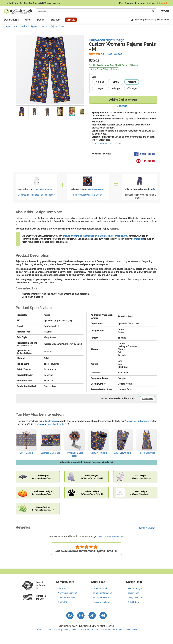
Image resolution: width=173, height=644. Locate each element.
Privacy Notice (70, 630)
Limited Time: (33, 3)
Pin (145, 161)
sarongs (39, 424)
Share (144, 154)
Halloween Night (97, 189)
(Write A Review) (147, 528)
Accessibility (132, 630)
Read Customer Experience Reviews (143, 3)
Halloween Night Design (107, 40)
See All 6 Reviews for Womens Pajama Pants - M (86, 548)
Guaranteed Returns (102, 597)
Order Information (101, 588)
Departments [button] (12, 20)
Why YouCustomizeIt (67, 593)
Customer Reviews (66, 597)
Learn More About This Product (106, 144)
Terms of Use (54, 630)
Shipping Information (102, 593)
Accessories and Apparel (137, 421)
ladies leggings (50, 421)
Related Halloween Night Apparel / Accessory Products (86, 462)
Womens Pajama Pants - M (49, 189)
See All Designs (135, 588)
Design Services (135, 597)
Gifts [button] (29, 20)
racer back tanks (56, 424)
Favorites (150, 20)
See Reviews (105, 54)
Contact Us (148, 399)
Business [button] (57, 20)
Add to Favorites (102, 154)
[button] (164, 11)
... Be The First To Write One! (111, 536)
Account (137, 20)
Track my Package (101, 602)
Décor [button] (42, 20)
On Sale (71, 20)
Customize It (123, 106)
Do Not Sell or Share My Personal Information (101, 630)
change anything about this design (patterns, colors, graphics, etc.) (96, 236)
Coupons (40, 630)
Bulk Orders (133, 602)
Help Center (163, 20)
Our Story (62, 588)
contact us (138, 239)
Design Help (133, 593)
